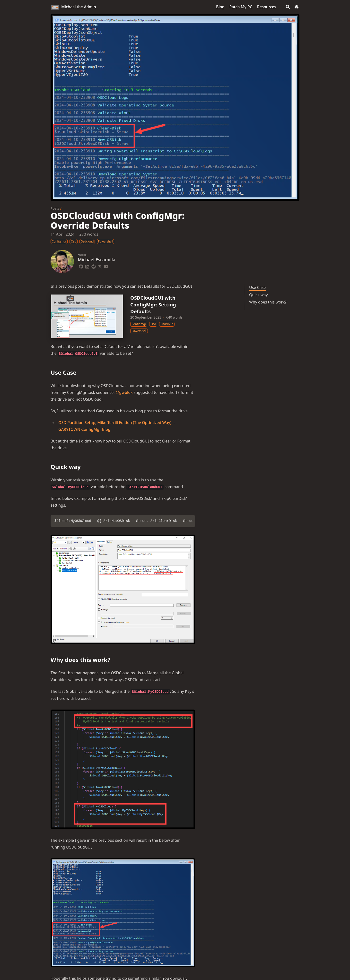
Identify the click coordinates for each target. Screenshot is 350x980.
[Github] (81, 266)
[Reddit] (94, 266)
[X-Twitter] (100, 266)
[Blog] (220, 7)
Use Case (257, 287)
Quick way (258, 295)
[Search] (288, 7)
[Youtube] (106, 266)
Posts (55, 208)
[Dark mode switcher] (297, 7)
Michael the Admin (79, 7)
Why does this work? (268, 302)
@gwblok (124, 392)
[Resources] (267, 7)
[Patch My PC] (241, 7)
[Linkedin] (87, 266)
